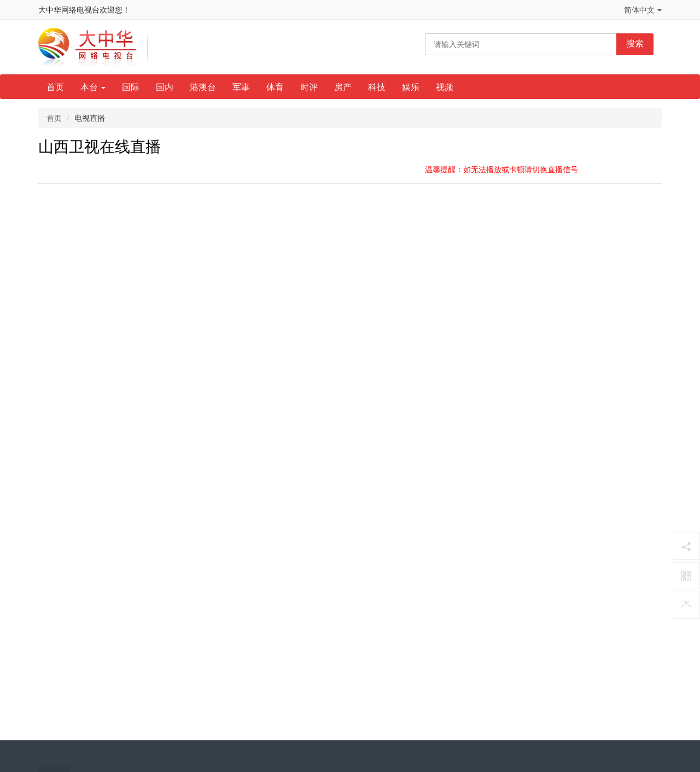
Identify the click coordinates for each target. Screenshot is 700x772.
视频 (445, 87)
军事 (241, 87)
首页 (55, 87)
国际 (131, 87)
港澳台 (203, 87)
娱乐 (411, 87)
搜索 (635, 43)
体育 (275, 87)
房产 (343, 87)
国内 (165, 87)
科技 (377, 87)
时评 (309, 87)
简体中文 (643, 10)
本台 (93, 87)
